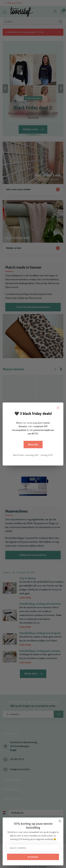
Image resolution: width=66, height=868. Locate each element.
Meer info (33, 445)
